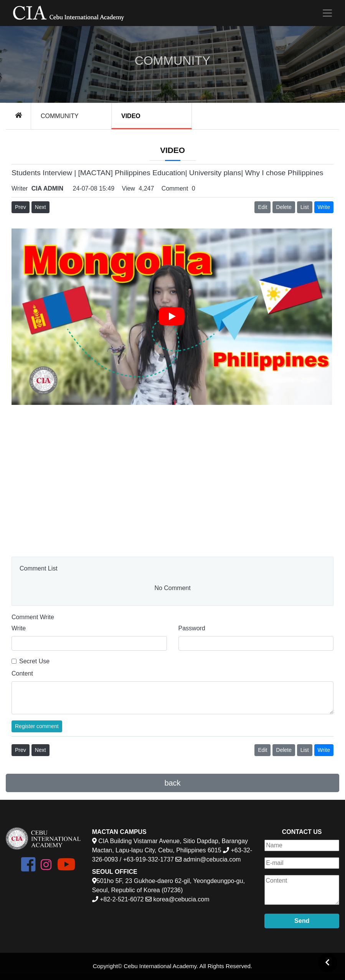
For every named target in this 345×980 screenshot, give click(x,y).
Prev (21, 207)
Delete (284, 207)
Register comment (37, 726)
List (305, 207)
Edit (262, 207)
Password (192, 628)
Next (40, 207)
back (172, 783)
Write (19, 628)
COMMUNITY (60, 116)
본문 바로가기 (0, 0)
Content (22, 673)
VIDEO (131, 116)
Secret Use (34, 661)
